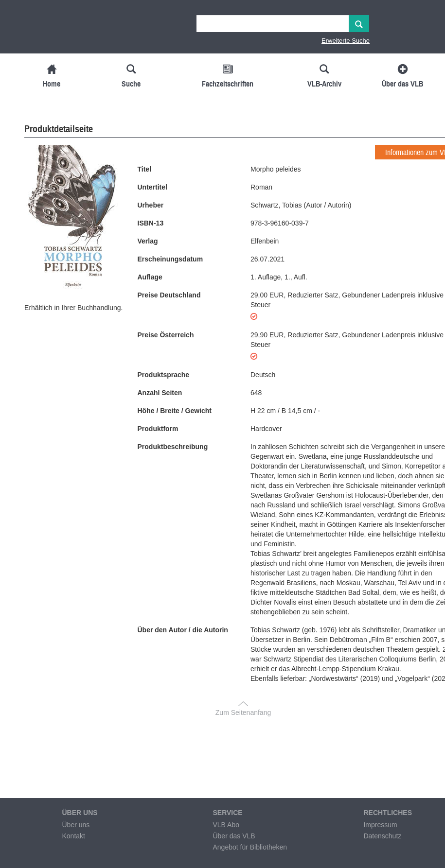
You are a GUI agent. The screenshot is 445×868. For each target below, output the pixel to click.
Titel (145, 169)
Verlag (148, 241)
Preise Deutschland (169, 295)
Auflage (150, 277)
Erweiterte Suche (346, 41)
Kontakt (73, 836)
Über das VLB (234, 836)
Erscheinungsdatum (170, 259)
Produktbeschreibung (173, 447)
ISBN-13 (151, 223)
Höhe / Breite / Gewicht (175, 411)
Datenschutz (382, 836)
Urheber (151, 205)
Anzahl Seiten (160, 393)
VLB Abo (226, 825)
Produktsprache (164, 375)
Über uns (76, 825)
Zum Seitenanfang (243, 712)
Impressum (380, 825)
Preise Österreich (166, 335)
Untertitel (152, 187)
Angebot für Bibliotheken (250, 847)
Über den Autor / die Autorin (183, 630)
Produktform (158, 429)
